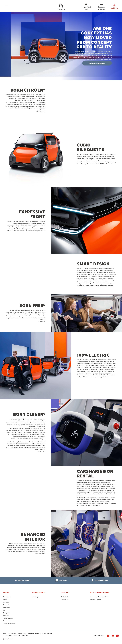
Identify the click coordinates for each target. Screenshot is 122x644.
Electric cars (7, 597)
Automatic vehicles (9, 624)
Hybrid (5, 600)
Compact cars (7, 605)
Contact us (65, 600)
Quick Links (65, 593)
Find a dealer (65, 597)
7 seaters (6, 616)
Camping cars (7, 621)
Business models (38, 593)
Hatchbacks (7, 608)
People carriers (8, 618)
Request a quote (95, 600)
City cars (6, 602)
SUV (4, 610)
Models (6, 593)
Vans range (35, 597)
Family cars (6, 613)
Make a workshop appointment (100, 597)
